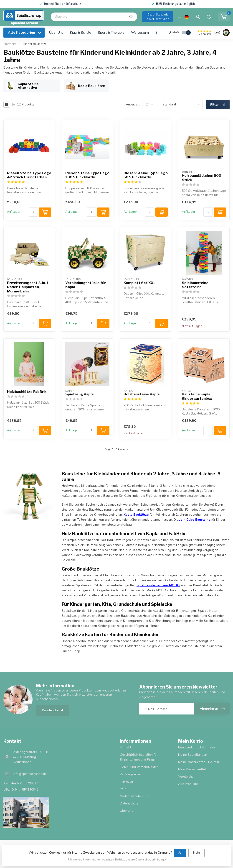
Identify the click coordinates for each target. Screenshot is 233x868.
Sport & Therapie (111, 32)
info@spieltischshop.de (30, 774)
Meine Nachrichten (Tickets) (199, 762)
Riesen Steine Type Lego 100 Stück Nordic (87, 175)
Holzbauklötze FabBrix (27, 392)
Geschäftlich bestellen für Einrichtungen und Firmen (139, 757)
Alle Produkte (188, 784)
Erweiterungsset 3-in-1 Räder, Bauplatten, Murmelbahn (28, 287)
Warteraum (140, 32)
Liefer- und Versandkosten (139, 767)
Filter (218, 105)
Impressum (128, 782)
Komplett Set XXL (140, 283)
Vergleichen (187, 777)
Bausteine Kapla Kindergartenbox (197, 396)
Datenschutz (129, 803)
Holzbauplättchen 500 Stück (201, 178)
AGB (123, 789)
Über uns (56, 32)
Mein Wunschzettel (192, 769)
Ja (180, 853)
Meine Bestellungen (193, 755)
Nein (196, 853)
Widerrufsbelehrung (135, 796)
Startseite (10, 44)
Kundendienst (53, 710)
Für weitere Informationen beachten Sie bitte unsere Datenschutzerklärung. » (117, 859)
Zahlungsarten (130, 774)
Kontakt (125, 747)
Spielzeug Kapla (79, 394)
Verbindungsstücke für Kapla (86, 285)
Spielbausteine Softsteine (195, 285)
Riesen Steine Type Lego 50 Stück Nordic (146, 175)
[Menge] (33, 212)
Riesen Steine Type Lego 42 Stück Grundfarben (29, 175)
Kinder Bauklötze (35, 44)
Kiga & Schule (81, 32)
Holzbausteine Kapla (142, 394)
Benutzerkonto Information (197, 747)
